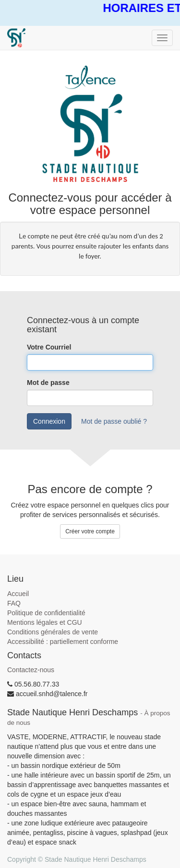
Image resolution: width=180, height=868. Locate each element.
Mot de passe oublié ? (114, 421)
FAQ (14, 603)
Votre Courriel (49, 347)
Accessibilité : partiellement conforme (63, 642)
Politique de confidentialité (46, 613)
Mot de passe (48, 383)
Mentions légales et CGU (45, 622)
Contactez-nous (31, 670)
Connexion (49, 421)
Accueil (18, 594)
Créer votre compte (90, 531)
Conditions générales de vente (53, 632)
